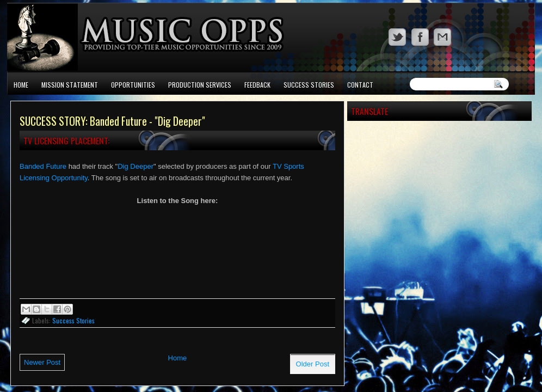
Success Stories (309, 85)
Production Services (200, 85)
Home (21, 85)
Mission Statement (70, 85)
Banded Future (43, 166)
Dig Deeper (135, 166)
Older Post (313, 364)
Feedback (257, 85)
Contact (360, 85)
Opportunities (133, 85)
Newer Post (42, 362)
